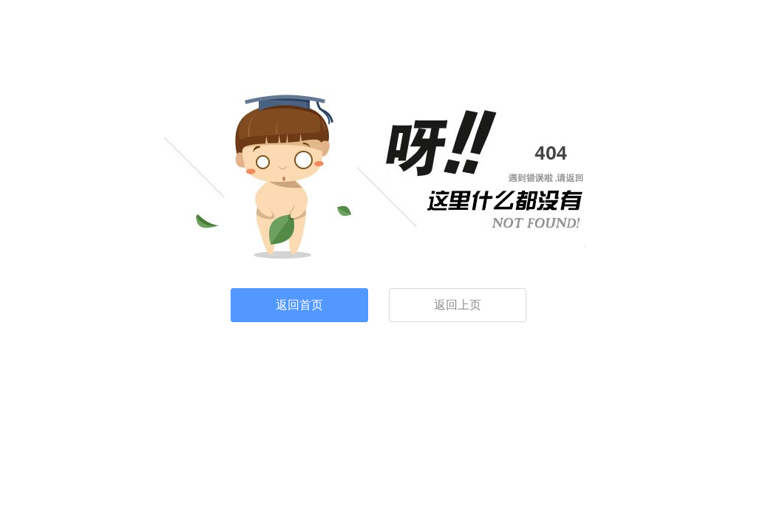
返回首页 (299, 305)
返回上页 (458, 305)
